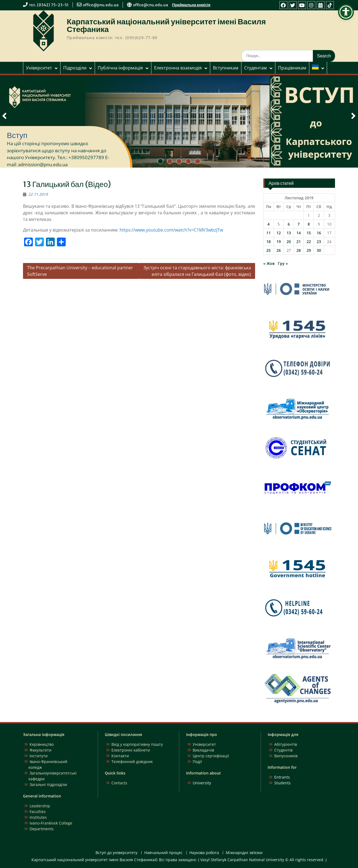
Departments (42, 829)
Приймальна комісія (191, 5)
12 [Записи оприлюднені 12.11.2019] (279, 233)
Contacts (119, 783)
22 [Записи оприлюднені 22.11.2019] (309, 242)
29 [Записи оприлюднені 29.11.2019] (309, 250)
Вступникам (226, 68)
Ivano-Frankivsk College (51, 823)
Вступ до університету (116, 853)
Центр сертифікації (211, 756)
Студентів (283, 750)
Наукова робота (204, 853)
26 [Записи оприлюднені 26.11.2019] (279, 250)
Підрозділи (75, 68)
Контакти (120, 756)
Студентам (255, 68)
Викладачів (203, 750)
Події (197, 762)
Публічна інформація (120, 68)
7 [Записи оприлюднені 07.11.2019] (299, 224)
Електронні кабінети (131, 750)
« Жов (269, 263)
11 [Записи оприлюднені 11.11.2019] (268, 233)
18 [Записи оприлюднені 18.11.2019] (268, 242)
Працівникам (292, 68)
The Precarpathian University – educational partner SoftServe (80, 271)
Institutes (38, 817)
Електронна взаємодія (178, 68)
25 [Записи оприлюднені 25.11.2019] (268, 250)
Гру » (283, 263)
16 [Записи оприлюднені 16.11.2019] (319, 233)
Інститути (39, 756)
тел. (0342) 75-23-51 (49, 5)
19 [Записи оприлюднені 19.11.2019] (279, 242)
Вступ (17, 135)
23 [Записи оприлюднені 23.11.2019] (319, 242)
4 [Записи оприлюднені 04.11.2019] (268, 224)
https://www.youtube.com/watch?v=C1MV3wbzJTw (171, 230)
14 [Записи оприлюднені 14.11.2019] (299, 233)
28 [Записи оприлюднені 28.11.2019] (299, 250)
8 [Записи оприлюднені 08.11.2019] (309, 224)
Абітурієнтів (286, 744)
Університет (39, 68)
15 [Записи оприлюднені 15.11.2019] (309, 233)
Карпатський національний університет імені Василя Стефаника (166, 25)
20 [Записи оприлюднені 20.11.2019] (289, 242)
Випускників (286, 756)
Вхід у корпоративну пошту (137, 744)
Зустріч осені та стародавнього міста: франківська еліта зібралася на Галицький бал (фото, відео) (197, 271)
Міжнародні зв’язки (244, 853)
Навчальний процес (163, 853)
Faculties (38, 812)
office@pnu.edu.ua (101, 5)
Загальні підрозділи (48, 784)
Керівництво (42, 744)
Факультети (41, 750)
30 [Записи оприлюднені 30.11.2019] (319, 250)
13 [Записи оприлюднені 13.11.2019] (289, 233)
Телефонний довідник (132, 762)
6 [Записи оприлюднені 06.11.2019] (289, 224)
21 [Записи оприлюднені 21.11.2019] (299, 242)
